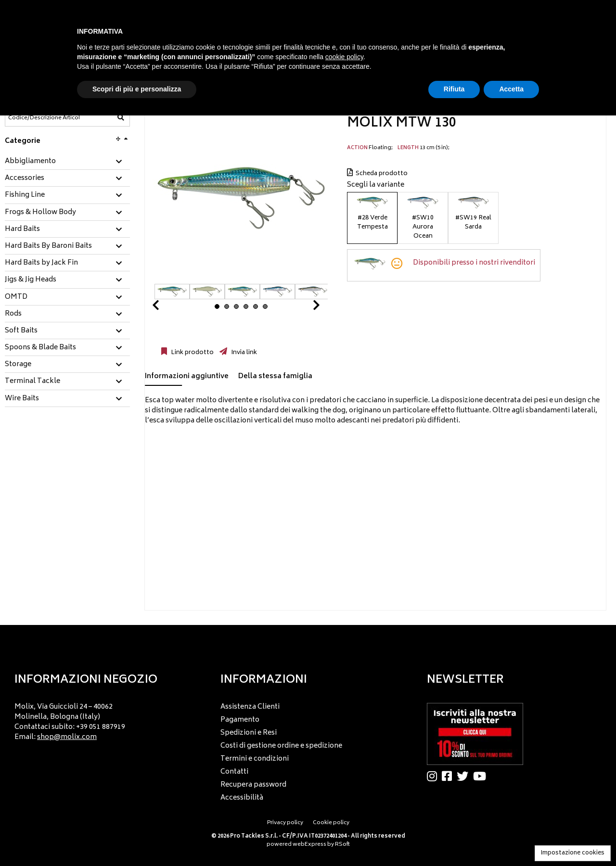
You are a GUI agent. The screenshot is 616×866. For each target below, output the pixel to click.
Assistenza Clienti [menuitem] (250, 707)
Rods (13, 314)
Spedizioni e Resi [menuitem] (249, 733)
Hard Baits (22, 229)
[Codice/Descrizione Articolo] (44, 118)
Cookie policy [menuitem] (331, 823)
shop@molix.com (67, 737)
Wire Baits (22, 399)
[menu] (102, 719)
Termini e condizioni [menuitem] (255, 759)
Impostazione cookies (573, 853)
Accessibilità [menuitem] (242, 798)
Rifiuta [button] (454, 89)
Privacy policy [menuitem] (285, 823)
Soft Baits (21, 331)
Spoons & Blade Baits (40, 348)
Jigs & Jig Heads (31, 280)
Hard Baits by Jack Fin (41, 263)
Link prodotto (192, 353)
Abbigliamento (30, 162)
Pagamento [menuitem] (240, 720)
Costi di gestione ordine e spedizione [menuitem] (281, 746)
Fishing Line (25, 195)
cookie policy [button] (344, 57)
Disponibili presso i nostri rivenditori (474, 263)
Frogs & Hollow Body (40, 213)
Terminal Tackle (32, 382)
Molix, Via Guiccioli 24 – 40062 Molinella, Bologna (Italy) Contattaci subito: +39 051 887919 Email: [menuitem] (70, 722)
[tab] (67, 162)
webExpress (309, 845)
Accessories (25, 178)
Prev (167, 308)
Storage (18, 365)
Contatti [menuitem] (234, 772)
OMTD (16, 297)
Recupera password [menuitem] (253, 785)
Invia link (243, 353)
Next (305, 308)
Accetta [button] (511, 89)
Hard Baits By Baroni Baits (48, 246)
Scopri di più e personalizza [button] (137, 89)
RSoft (342, 845)
